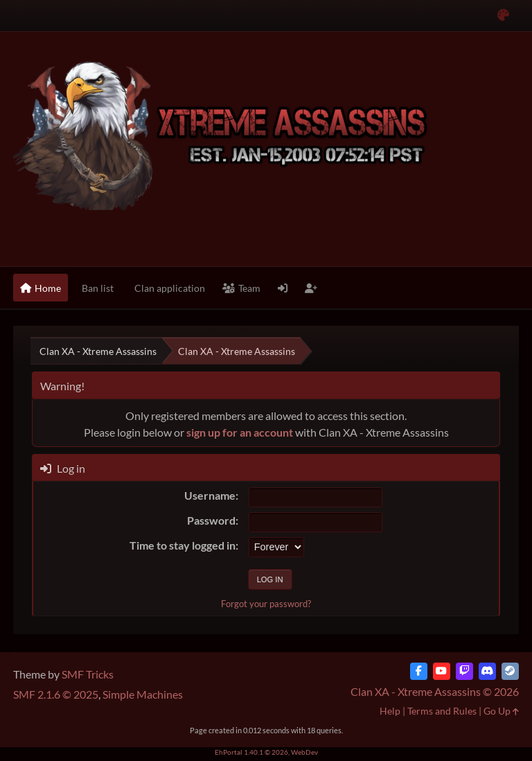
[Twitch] (464, 671)
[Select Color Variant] (503, 16)
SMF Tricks (88, 674)
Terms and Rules (442, 711)
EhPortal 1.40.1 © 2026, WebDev (266, 752)
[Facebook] (419, 671)
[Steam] (510, 671)
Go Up (501, 711)
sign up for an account (240, 432)
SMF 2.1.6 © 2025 (56, 694)
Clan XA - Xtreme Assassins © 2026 (435, 691)
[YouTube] (442, 671)
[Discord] (487, 671)
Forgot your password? (266, 604)
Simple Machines (143, 694)
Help (390, 711)
